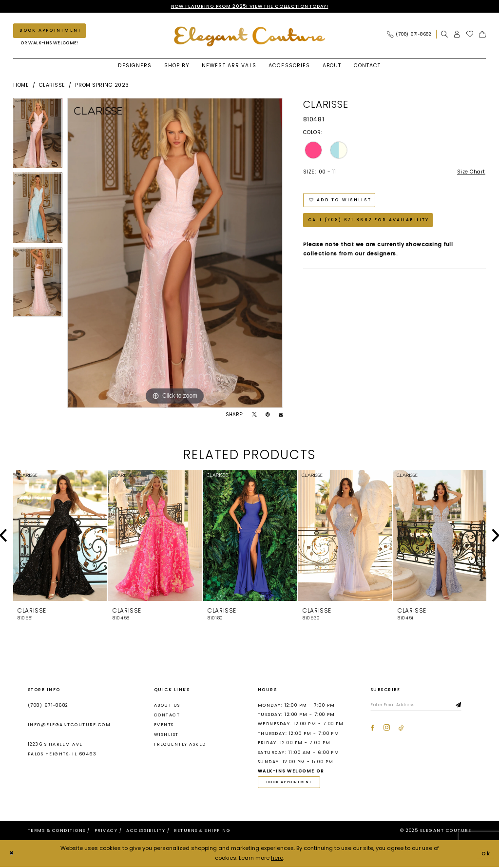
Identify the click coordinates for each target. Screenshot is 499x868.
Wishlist (166, 735)
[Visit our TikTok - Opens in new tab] (401, 728)
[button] (457, 34)
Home (21, 86)
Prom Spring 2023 (102, 86)
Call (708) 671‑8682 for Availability (369, 222)
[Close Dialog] (12, 854)
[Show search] (444, 34)
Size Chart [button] (471, 172)
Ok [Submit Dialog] (486, 854)
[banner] (249, 37)
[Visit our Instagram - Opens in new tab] (387, 728)
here (277, 859)
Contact (167, 715)
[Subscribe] (462, 706)
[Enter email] (418, 706)
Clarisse (52, 86)
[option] (38, 136)
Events (164, 725)
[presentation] (60, 536)
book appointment (291, 783)
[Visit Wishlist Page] (470, 34)
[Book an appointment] (49, 31)
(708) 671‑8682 (48, 705)
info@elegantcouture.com (69, 725)
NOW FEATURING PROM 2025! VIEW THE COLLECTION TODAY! (250, 6)
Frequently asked (180, 745)
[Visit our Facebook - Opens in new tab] (372, 728)
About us (167, 705)
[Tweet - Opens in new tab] (254, 415)
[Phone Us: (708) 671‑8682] (409, 34)
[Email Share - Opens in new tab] (281, 415)
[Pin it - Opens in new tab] (268, 415)
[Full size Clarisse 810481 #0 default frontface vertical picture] (175, 253)
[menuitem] (411, 34)
